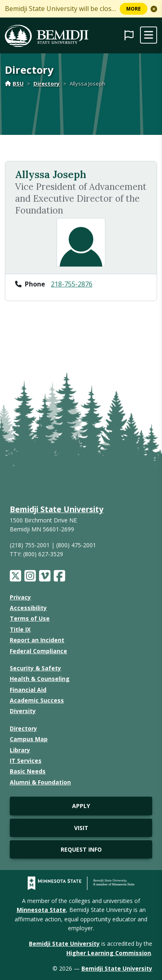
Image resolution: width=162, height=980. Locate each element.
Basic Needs (28, 771)
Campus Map (29, 739)
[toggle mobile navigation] (149, 35)
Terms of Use (30, 618)
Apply (81, 806)
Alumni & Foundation (40, 782)
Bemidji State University (57, 509)
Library (20, 750)
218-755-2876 (72, 284)
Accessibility (28, 608)
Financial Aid (28, 690)
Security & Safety (35, 668)
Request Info (81, 849)
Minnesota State (41, 910)
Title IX (20, 629)
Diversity (23, 711)
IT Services (26, 761)
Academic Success (37, 700)
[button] (154, 9)
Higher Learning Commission (109, 953)
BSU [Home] (14, 84)
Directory (47, 84)
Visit (81, 828)
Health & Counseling (40, 679)
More (134, 9)
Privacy (20, 597)
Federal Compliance (38, 651)
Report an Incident (37, 640)
